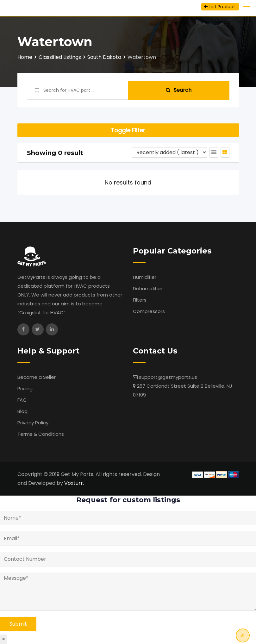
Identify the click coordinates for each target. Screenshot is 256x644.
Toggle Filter (128, 130)
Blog (22, 411)
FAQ (22, 400)
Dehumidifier (148, 288)
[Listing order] (169, 152)
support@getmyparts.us (168, 377)
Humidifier (145, 277)
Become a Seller (37, 377)
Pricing (25, 388)
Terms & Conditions (41, 434)
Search (179, 90)
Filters (140, 300)
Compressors (149, 311)
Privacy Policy (33, 423)
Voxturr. (74, 483)
